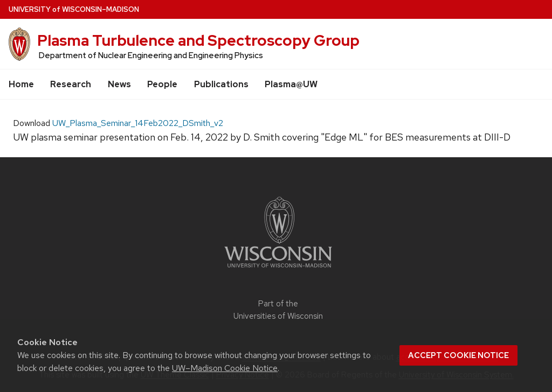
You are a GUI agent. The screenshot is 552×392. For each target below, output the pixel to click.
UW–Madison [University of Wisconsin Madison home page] (74, 9)
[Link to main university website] (278, 269)
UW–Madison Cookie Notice (225, 368)
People (162, 84)
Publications (221, 84)
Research (71, 84)
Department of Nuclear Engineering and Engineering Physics (151, 55)
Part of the (278, 310)
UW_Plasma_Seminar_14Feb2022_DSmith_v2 (138, 123)
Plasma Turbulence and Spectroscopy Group (198, 40)
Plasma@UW (291, 84)
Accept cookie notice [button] (458, 355)
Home (21, 84)
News (119, 84)
